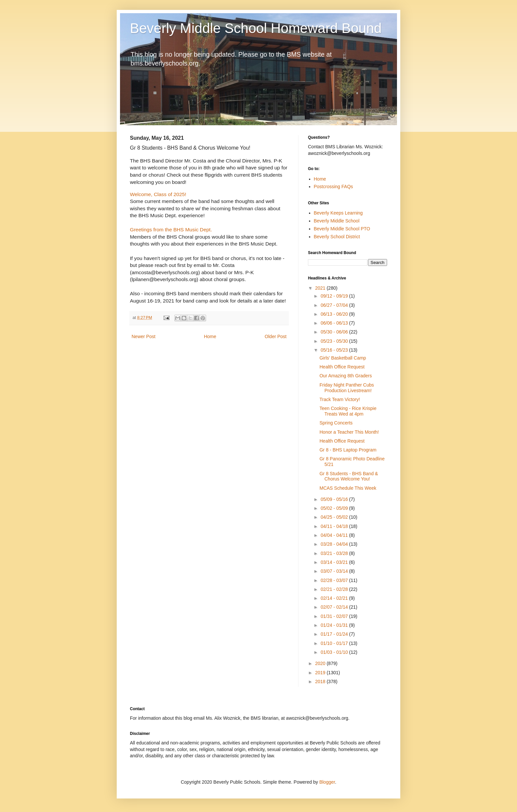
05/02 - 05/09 (335, 508)
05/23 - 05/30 (335, 341)
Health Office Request (342, 367)
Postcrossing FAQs (334, 187)
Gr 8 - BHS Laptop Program (348, 450)
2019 (321, 673)
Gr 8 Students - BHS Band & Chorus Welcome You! (349, 476)
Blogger (327, 782)
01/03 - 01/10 (335, 652)
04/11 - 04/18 (335, 526)
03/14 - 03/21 (335, 562)
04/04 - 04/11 (335, 535)
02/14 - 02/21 (335, 598)
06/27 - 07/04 (335, 305)
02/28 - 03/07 (335, 580)
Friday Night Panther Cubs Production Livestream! (347, 388)
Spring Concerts (336, 423)
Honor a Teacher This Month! (349, 432)
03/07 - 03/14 (335, 571)
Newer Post (143, 336)
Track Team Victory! (340, 399)
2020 (321, 663)
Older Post (276, 336)
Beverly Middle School (337, 221)
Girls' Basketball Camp (343, 358)
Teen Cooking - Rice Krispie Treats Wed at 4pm (348, 411)
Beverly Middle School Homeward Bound (256, 28)
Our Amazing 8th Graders (346, 376)
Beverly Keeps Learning (338, 213)
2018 (321, 681)
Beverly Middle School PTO (342, 229)
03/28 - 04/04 (335, 544)
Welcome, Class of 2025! (158, 194)
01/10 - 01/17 (335, 643)
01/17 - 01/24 (335, 634)
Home (210, 336)
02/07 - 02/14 (335, 607)
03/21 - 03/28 (335, 553)
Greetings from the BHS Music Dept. (171, 230)
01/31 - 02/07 (335, 616)
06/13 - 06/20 (335, 314)
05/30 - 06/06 (335, 332)
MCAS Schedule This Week (348, 488)
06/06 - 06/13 (335, 323)
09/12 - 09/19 (335, 296)
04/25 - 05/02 (335, 517)
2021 (321, 288)
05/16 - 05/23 (335, 350)
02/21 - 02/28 (335, 589)
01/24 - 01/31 (335, 625)
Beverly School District (337, 237)
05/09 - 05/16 (335, 499)
